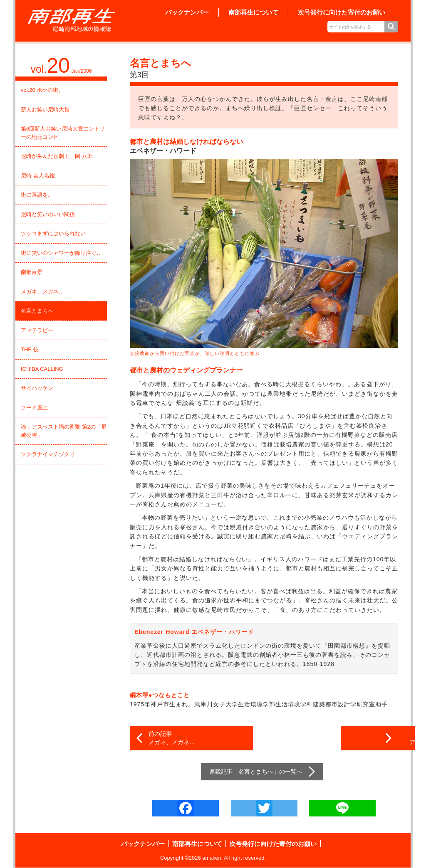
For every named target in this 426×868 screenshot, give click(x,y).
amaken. (213, 858)
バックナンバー (187, 12)
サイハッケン (37, 388)
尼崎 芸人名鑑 (38, 176)
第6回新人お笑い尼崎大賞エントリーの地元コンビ (63, 133)
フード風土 (34, 408)
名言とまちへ (37, 311)
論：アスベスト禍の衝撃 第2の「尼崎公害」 (64, 431)
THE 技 (30, 349)
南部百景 (32, 272)
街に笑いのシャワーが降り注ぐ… (61, 253)
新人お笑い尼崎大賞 (45, 110)
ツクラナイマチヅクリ (48, 454)
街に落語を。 (37, 195)
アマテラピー (37, 330)
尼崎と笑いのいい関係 (48, 214)
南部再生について (253, 12)
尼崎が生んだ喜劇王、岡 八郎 (57, 156)
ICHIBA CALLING (42, 369)
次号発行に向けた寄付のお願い (342, 12)
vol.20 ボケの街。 (42, 90)
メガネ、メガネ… (42, 292)
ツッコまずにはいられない (53, 233)
